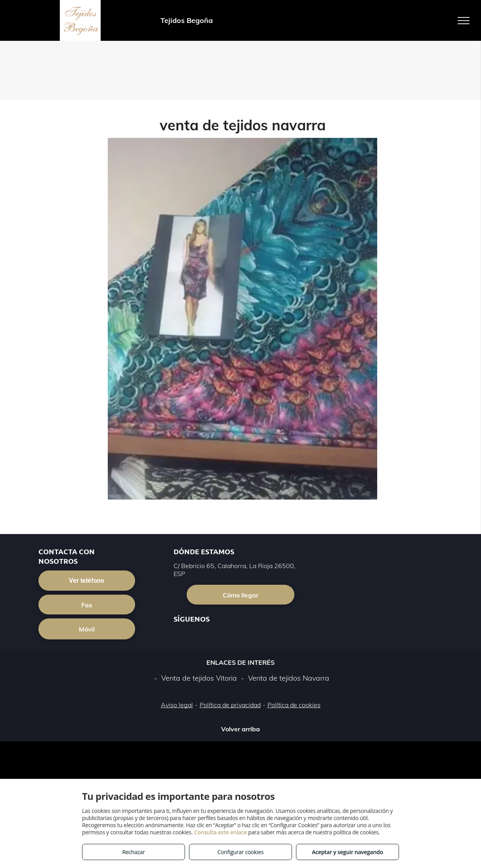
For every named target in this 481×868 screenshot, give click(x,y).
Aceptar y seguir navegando (347, 852)
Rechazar (133, 852)
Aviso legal (177, 705)
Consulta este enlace (220, 832)
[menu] (464, 21)
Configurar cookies (241, 852)
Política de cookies (294, 705)
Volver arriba (240, 729)
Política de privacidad (230, 705)
